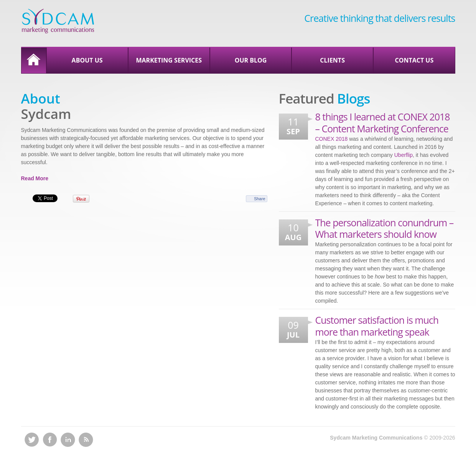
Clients (332, 60)
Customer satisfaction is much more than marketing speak (377, 326)
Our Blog (251, 60)
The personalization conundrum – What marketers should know (385, 228)
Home (34, 60)
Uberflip (404, 155)
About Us (87, 60)
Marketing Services (169, 60)
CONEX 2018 (332, 139)
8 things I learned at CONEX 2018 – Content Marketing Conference (383, 123)
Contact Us (414, 60)
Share (259, 199)
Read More (35, 178)
